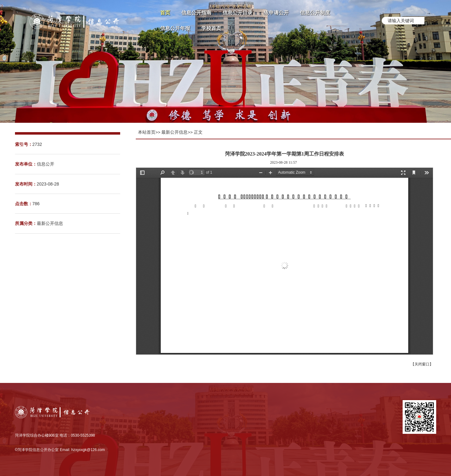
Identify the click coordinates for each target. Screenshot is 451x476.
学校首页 (211, 28)
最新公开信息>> (177, 132)
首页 (165, 13)
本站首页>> (149, 132)
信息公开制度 (315, 13)
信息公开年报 (175, 28)
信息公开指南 (196, 13)
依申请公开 (276, 13)
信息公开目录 (238, 13)
